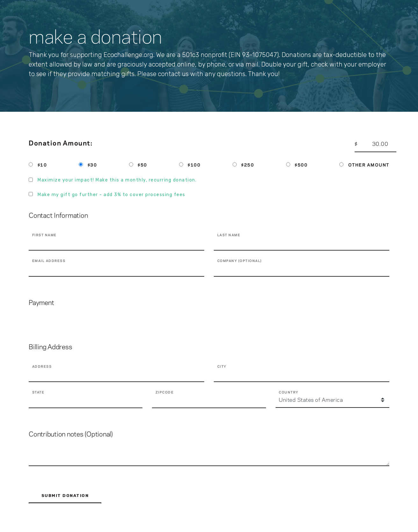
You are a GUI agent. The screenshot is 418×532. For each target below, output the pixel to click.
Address (42, 367)
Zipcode (165, 393)
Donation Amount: (61, 144)
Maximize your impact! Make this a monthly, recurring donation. (117, 180)
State (38, 393)
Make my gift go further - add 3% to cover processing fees (112, 195)
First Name (44, 235)
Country (289, 393)
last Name (229, 235)
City (222, 367)
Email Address (49, 261)
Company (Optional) (240, 261)
